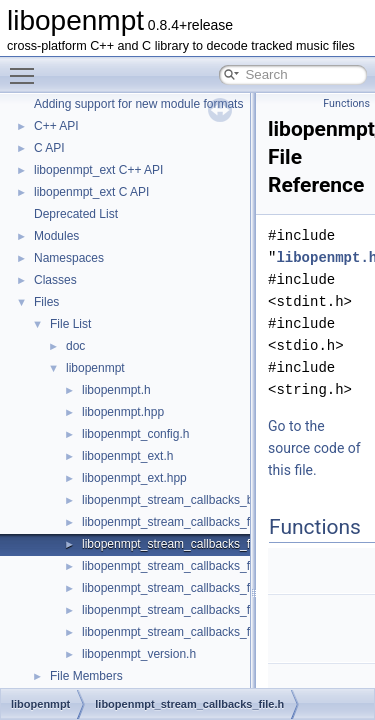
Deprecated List (76, 214)
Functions (346, 103)
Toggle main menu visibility (27, 67)
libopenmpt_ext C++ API (98, 170)
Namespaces (69, 258)
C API (49, 148)
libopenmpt (95, 368)
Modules (56, 236)
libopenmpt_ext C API (91, 192)
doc (75, 346)
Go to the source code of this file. (314, 448)
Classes (55, 280)
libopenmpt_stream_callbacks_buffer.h (184, 500)
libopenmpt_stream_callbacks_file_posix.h (194, 610)
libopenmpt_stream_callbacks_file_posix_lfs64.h (210, 632)
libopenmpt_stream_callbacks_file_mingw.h (197, 566)
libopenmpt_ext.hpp (134, 478)
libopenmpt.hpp (123, 412)
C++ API (56, 126)
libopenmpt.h (116, 390)
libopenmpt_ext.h (127, 456)
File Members (86, 676)
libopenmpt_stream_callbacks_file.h (177, 544)
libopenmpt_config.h (135, 434)
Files (46, 302)
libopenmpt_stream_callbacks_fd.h (174, 522)
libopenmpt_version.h (139, 654)
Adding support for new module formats (138, 104)
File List (70, 324)
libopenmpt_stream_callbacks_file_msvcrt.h (198, 588)
